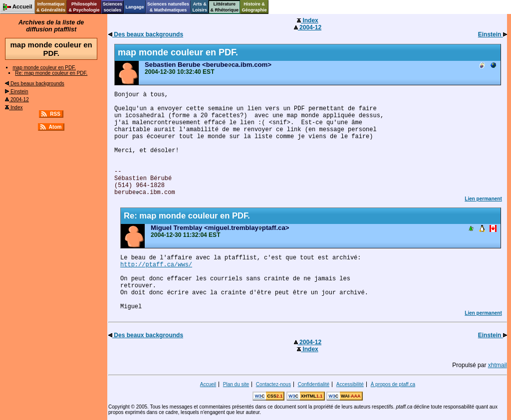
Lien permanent (483, 199)
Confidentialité (314, 384)
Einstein (16, 92)
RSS (55, 114)
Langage (134, 7)
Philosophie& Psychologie (84, 7)
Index (14, 107)
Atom (55, 127)
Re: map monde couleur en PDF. (51, 73)
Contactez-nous (273, 384)
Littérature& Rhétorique (225, 7)
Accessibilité (350, 384)
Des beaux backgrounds (35, 84)
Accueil (208, 384)
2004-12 (17, 100)
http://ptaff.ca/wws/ (156, 265)
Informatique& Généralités (51, 7)
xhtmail (498, 365)
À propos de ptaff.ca (393, 384)
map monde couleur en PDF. (44, 68)
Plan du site (236, 384)
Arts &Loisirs (200, 7)
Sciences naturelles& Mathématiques (168, 7)
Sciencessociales (113, 7)
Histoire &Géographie (255, 7)
